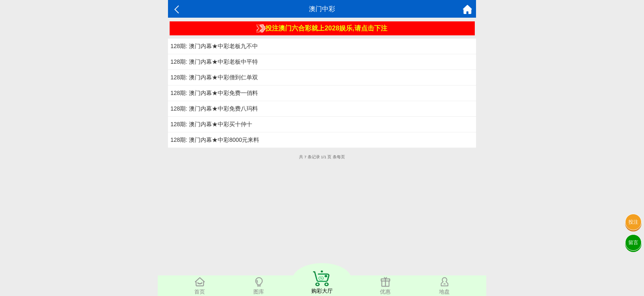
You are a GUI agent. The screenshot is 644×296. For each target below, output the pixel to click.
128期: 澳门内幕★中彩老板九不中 (214, 46)
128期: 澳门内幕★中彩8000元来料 (215, 140)
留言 (633, 243)
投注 (633, 222)
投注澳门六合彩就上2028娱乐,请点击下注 (322, 28)
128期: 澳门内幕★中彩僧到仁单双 (214, 77)
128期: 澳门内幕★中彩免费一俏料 (214, 93)
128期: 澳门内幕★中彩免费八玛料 (214, 109)
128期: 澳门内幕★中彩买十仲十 (211, 124)
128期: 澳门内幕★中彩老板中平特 (214, 62)
